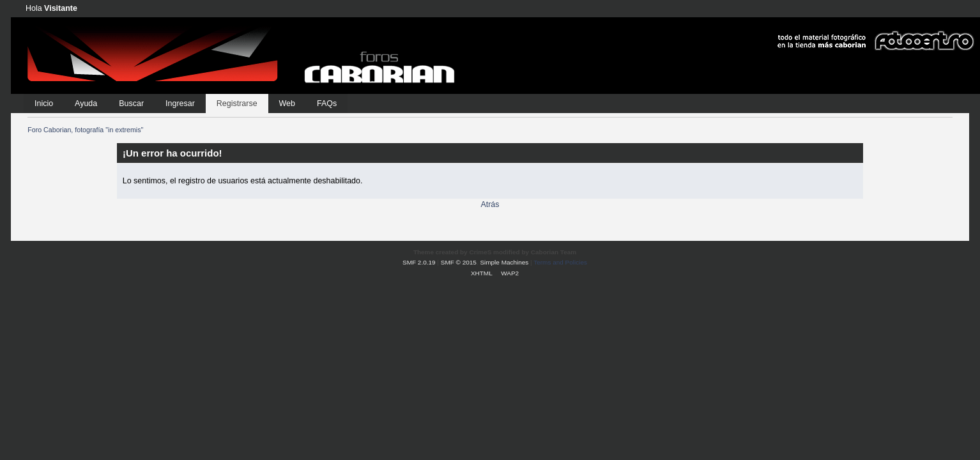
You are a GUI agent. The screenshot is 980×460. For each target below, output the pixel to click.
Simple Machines (504, 262)
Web (287, 103)
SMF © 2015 (459, 262)
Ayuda (86, 103)
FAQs (327, 103)
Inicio (44, 103)
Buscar (131, 103)
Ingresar (180, 103)
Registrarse (237, 103)
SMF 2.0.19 (419, 262)
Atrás (490, 204)
